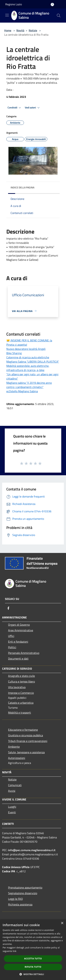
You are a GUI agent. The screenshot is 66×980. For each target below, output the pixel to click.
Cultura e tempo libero (21, 681)
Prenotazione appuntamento (25, 887)
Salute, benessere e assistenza (26, 752)
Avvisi (12, 791)
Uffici (11, 636)
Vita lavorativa (17, 687)
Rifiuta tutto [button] (33, 967)
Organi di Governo (19, 625)
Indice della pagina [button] (22, 187)
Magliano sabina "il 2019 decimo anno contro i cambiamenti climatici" (29, 385)
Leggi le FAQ (15, 899)
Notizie (33, 30)
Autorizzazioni (17, 758)
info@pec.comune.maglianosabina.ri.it (32, 850)
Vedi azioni (33, 108)
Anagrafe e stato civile (21, 676)
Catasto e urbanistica (21, 703)
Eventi (12, 812)
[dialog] (33, 950)
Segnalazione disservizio (23, 893)
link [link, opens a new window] (15, 951)
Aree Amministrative (21, 630)
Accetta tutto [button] (33, 959)
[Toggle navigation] (7, 15)
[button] (33, 974)
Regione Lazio (14, 4)
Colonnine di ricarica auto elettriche (28, 357)
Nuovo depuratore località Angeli (26, 349)
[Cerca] (59, 16)
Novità (20, 30)
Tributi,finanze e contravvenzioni (28, 741)
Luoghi (12, 807)
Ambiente (14, 747)
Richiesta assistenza (20, 904)
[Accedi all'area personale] (52, 5)
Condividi (15, 108)
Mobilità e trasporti (20, 713)
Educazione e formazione (23, 730)
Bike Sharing (14, 353)
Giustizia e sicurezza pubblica (26, 735)
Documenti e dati (18, 659)
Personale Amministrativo (24, 653)
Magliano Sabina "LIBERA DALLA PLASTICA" (33, 362)
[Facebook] (8, 608)
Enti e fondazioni (18, 642)
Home (8, 30)
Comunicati (15, 785)
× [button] (62, 923)
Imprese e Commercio (21, 693)
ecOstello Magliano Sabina (22, 391)
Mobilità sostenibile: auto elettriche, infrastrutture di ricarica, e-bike (28, 368)
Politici (12, 647)
